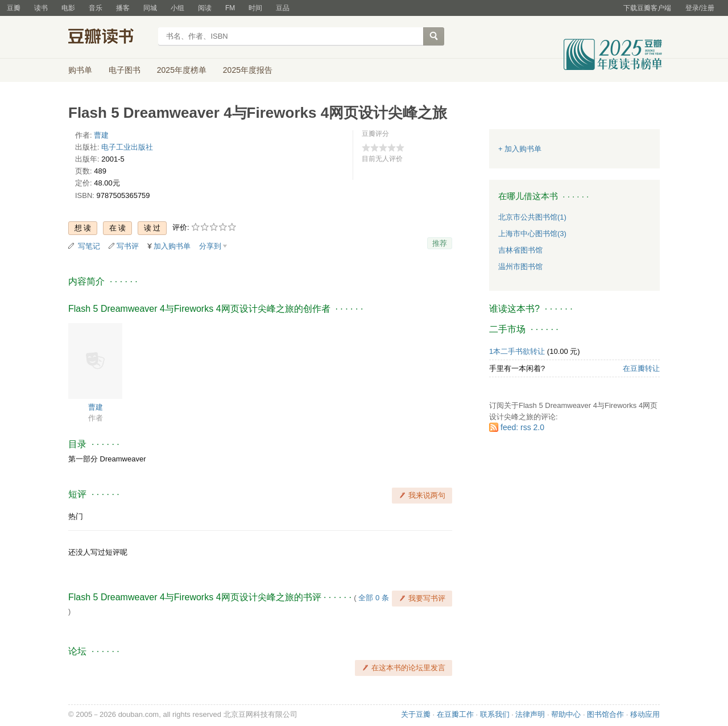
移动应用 (645, 714)
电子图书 (125, 70)
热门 (76, 516)
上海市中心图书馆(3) (532, 234)
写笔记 (89, 246)
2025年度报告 (248, 70)
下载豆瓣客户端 (647, 8)
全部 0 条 (373, 598)
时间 (255, 8)
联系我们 (495, 714)
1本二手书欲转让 (517, 351)
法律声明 (530, 714)
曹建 (101, 135)
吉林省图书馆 (520, 250)
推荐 (440, 243)
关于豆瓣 (416, 714)
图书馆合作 (605, 714)
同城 (150, 8)
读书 (41, 8)
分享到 (210, 246)
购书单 (80, 70)
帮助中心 (566, 714)
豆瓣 (14, 8)
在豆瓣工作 (455, 714)
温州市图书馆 (520, 267)
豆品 (283, 8)
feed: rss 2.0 (522, 427)
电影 (68, 8)
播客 (123, 8)
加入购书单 (172, 246)
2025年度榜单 (182, 70)
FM (230, 8)
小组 (177, 8)
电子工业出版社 (127, 147)
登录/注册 (700, 8)
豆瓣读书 (109, 38)
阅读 (205, 8)
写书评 (128, 246)
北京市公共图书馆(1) (532, 217)
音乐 (96, 8)
